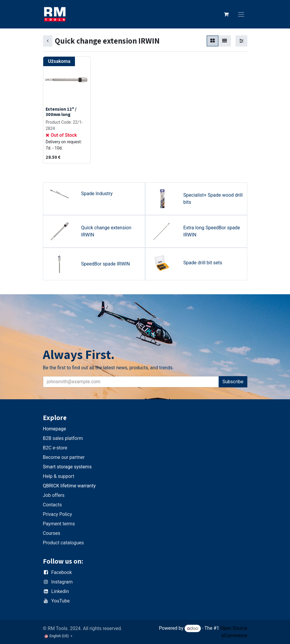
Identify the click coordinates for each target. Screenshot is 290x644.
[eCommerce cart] (226, 14)
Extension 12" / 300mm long (61, 112)
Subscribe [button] (233, 382)
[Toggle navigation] (241, 14)
